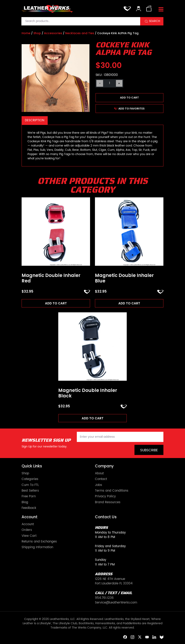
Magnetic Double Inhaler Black (88, 393)
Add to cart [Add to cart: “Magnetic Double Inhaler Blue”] (129, 303)
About (99, 473)
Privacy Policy (105, 496)
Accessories (53, 33)
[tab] (35, 121)
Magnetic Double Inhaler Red (51, 278)
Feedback (29, 508)
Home (26, 33)
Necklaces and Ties (80, 33)
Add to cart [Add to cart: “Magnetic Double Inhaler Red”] (56, 303)
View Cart (29, 536)
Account (28, 524)
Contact (101, 479)
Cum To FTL (30, 485)
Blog (25, 502)
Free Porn (29, 496)
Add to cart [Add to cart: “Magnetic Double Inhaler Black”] (93, 418)
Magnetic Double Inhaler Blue (124, 278)
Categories (30, 479)
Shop (37, 33)
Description (35, 120)
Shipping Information (37, 547)
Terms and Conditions (112, 491)
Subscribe (149, 450)
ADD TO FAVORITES (129, 109)
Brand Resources (108, 502)
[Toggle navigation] (161, 10)
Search (155, 21)
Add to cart (129, 98)
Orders (27, 530)
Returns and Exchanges (39, 542)
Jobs (99, 485)
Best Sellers (30, 491)
